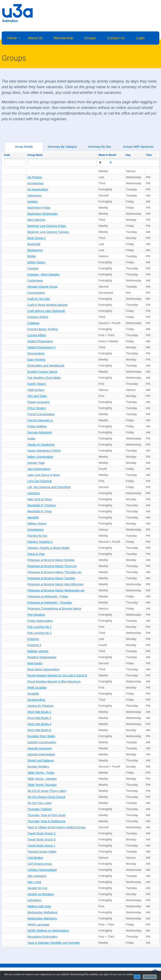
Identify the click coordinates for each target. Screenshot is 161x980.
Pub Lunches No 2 (40, 633)
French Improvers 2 (40, 420)
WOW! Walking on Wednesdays (48, 931)
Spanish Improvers (40, 748)
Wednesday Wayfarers (42, 918)
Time (149, 155)
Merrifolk (33, 517)
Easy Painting (36, 359)
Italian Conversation (40, 457)
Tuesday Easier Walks (42, 852)
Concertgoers (36, 293)
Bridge (32, 256)
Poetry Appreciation (40, 621)
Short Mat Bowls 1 (39, 712)
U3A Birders (35, 858)
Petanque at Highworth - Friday (48, 596)
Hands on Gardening (41, 445)
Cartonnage (35, 281)
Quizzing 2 (34, 645)
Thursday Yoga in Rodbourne (46, 821)
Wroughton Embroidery (43, 937)
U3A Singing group (40, 864)
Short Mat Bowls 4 (39, 724)
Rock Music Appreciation (43, 669)
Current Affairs (37, 335)
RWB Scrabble (37, 688)
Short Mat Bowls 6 (39, 730)
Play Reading (36, 615)
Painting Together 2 (40, 542)
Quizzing (33, 639)
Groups (90, 38)
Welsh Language (38, 924)
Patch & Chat (36, 554)
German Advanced (40, 432)
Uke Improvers (37, 876)
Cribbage (33, 323)
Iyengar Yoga (36, 463)
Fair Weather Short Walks (44, 378)
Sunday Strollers (38, 767)
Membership (64, 38)
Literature (34, 493)
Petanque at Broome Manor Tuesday (51, 578)
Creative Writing (38, 317)
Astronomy (34, 195)
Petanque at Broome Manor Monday (51, 560)
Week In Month (107, 155)
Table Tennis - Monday (42, 779)
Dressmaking (36, 353)
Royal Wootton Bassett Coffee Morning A (54, 681)
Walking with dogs (39, 906)
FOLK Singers (37, 408)
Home (12, 38)
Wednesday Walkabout (42, 912)
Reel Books (35, 663)
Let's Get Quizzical (40, 481)
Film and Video (37, 396)
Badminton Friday (39, 208)
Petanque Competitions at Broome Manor (55, 609)
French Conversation (41, 414)
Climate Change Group (42, 287)
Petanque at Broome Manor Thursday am (54, 572)
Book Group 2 (36, 238)
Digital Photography (40, 341)
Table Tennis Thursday (42, 785)
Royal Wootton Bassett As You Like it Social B (57, 675)
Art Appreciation (38, 189)
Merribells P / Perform (42, 505)
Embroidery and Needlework (46, 366)
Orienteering (36, 530)
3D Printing (35, 177)
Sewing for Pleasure (41, 706)
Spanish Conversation (42, 742)
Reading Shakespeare (42, 657)
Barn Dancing (36, 220)
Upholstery (34, 900)
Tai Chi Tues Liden (40, 803)
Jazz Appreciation (39, 469)
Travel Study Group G (42, 839)
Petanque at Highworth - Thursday (50, 602)
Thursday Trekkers (40, 809)
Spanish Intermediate (41, 754)
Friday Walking (37, 426)
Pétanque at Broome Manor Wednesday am (56, 590)
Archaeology (36, 183)
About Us (35, 38)
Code (7, 155)
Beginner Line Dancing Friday (47, 226)
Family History (37, 384)
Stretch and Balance (41, 760)
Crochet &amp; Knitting (43, 329)
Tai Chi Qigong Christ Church (46, 797)
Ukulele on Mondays (41, 894)
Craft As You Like (39, 299)
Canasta (33, 268)
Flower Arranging (39, 402)
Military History (37, 524)
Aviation (33, 202)
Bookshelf (34, 244)
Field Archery (36, 390)
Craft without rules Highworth (46, 311)
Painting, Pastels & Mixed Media (49, 548)
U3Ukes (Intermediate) (42, 870)
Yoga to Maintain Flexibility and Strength (54, 943)
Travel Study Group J (41, 846)
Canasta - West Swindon (44, 274)
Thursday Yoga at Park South (47, 815)
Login (140, 38)
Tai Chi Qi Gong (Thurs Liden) (47, 791)
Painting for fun (37, 536)
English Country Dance (42, 372)
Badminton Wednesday (43, 214)
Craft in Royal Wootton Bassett (47, 305)
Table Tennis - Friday (41, 773)
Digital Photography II (42, 347)
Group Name (35, 155)
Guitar (31, 438)
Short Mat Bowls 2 (39, 718)
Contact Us (116, 38)
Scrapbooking (36, 700)
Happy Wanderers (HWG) (44, 451)
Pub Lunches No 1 (40, 627)
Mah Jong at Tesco (40, 499)
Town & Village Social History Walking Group (56, 827)
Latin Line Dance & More (44, 475)
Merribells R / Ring (40, 511)
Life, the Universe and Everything (49, 487)
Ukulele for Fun (37, 888)
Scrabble (33, 694)
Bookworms (35, 250)
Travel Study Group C (42, 833)
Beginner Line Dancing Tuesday (48, 232)
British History (36, 262)
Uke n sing (34, 882)
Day (128, 155)
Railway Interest (38, 651)
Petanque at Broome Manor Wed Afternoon (56, 584)
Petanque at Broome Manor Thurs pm (52, 566)
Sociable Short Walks (41, 736)
